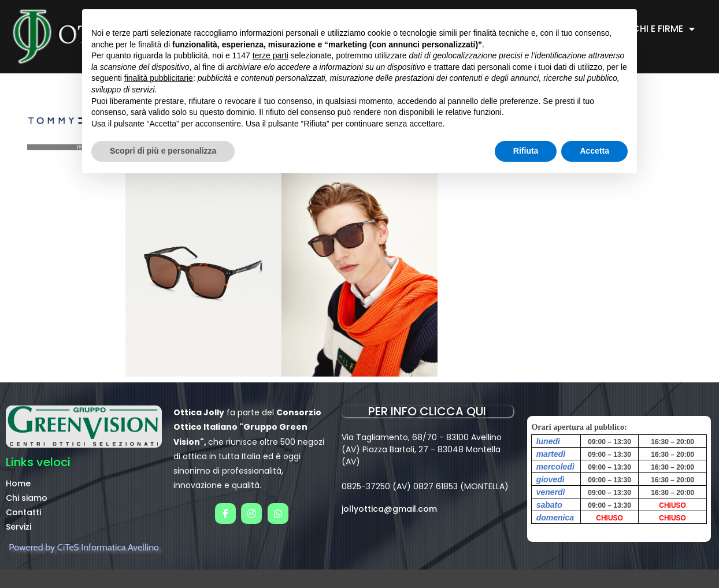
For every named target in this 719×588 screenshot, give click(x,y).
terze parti (270, 55)
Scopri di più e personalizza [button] (163, 151)
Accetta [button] (594, 151)
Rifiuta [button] (526, 151)
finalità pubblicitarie (159, 78)
